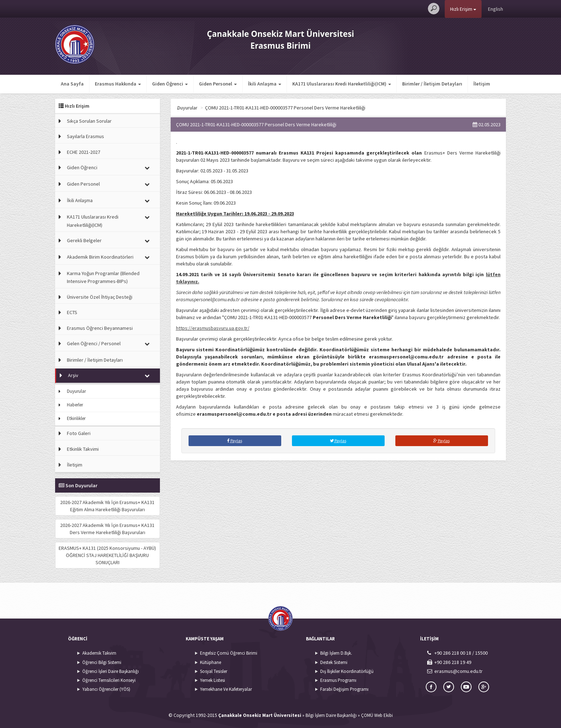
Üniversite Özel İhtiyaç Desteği (100, 297)
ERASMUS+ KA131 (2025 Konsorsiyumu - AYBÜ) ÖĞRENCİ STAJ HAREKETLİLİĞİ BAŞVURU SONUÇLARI (107, 555)
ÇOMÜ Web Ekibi (377, 715)
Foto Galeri (79, 433)
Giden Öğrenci (82, 167)
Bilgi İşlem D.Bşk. (336, 653)
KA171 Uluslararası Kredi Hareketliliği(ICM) (93, 221)
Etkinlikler (76, 418)
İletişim (482, 84)
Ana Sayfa (72, 84)
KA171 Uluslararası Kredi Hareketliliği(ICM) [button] (342, 84)
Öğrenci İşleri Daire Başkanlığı (111, 671)
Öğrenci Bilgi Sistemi (102, 662)
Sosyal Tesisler (214, 671)
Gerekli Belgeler (84, 240)
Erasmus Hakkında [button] (118, 84)
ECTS (72, 312)
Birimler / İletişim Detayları (432, 84)
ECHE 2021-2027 (84, 152)
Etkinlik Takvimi (83, 449)
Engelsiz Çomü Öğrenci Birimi (229, 653)
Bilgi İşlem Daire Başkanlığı (331, 715)
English (496, 9)
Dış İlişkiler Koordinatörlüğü (347, 671)
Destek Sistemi (334, 662)
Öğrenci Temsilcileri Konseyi (109, 680)
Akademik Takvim (99, 653)
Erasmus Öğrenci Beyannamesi (100, 328)
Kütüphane (211, 662)
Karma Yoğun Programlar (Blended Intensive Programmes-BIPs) (103, 277)
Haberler (75, 405)
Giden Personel (83, 184)
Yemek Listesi (213, 680)
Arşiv (73, 375)
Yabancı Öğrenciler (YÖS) (106, 689)
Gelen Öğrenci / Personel (94, 343)
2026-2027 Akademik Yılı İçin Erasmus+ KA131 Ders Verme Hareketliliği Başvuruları (107, 529)
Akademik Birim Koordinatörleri (100, 257)
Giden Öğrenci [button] (170, 84)
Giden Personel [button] (218, 84)
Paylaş (235, 441)
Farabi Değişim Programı (344, 689)
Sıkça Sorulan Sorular (89, 121)
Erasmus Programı (338, 680)
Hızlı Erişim (463, 9)
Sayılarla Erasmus (86, 136)
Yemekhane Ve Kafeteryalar (226, 689)
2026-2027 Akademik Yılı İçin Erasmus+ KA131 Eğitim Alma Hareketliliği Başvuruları (107, 506)
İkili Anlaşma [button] (265, 84)
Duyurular (76, 391)
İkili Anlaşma (80, 200)
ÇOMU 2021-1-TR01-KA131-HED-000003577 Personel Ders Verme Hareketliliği (331, 108)
